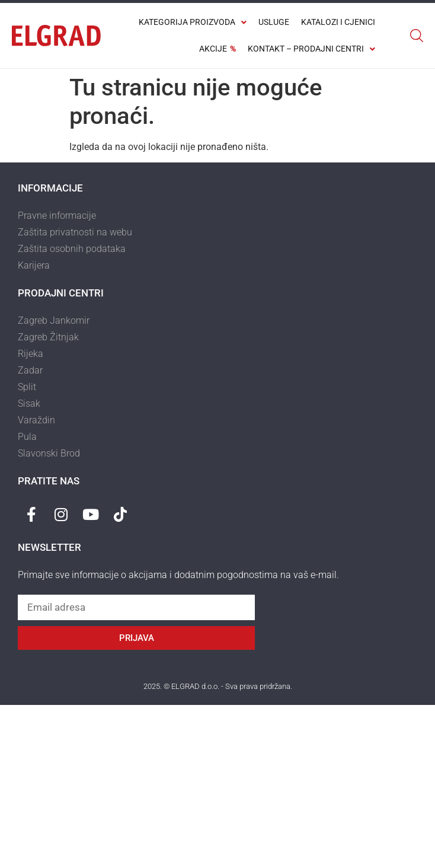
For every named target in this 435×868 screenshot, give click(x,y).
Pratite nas (49, 481)
